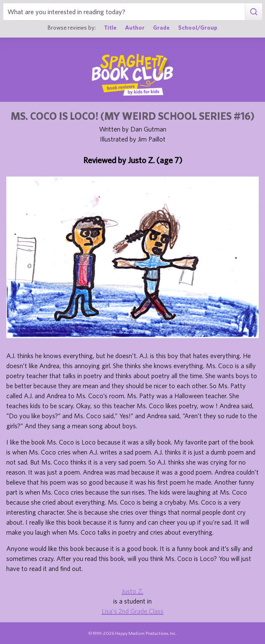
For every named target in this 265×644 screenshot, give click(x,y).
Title (110, 28)
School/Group (198, 28)
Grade (161, 28)
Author (135, 28)
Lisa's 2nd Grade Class (132, 611)
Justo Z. (132, 591)
